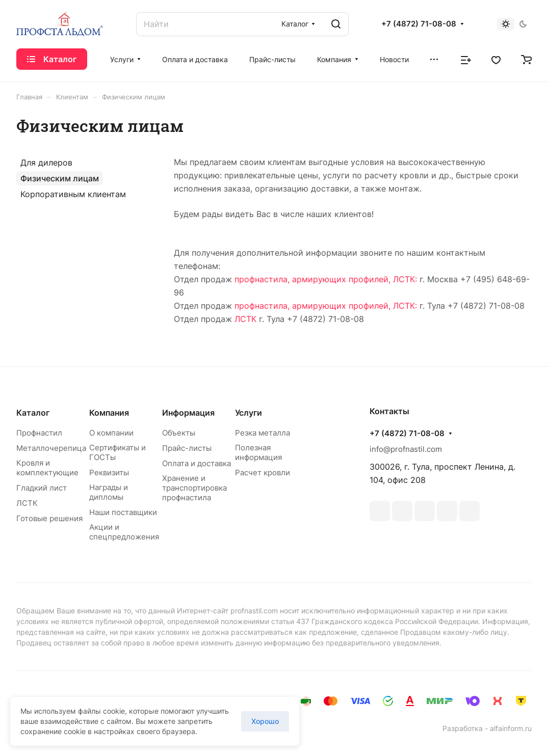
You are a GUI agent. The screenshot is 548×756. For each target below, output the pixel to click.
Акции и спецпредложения (124, 532)
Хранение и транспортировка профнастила (194, 488)
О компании (111, 433)
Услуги (249, 413)
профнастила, (262, 279)
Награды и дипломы (109, 492)
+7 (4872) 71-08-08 (419, 24)
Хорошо (265, 721)
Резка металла (263, 433)
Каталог (33, 413)
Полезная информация (258, 452)
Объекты (179, 433)
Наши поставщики (123, 512)
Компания (109, 413)
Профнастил (39, 433)
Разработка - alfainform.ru (487, 728)
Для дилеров (46, 163)
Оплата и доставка (197, 463)
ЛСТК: (405, 279)
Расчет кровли (263, 472)
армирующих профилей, (341, 279)
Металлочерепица (51, 448)
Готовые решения (49, 518)
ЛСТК (245, 319)
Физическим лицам (60, 178)
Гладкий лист (42, 488)
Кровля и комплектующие (47, 468)
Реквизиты (109, 472)
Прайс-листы (187, 448)
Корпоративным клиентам (73, 194)
